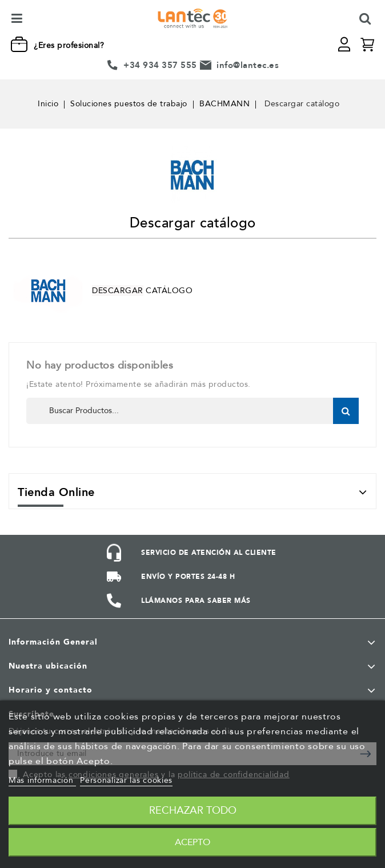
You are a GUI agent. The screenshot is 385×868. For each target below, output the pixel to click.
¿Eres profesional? (69, 45)
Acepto (192, 842)
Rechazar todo (193, 811)
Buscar (346, 411)
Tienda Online (56, 492)
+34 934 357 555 (160, 65)
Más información (42, 780)
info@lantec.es (248, 65)
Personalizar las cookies (126, 780)
